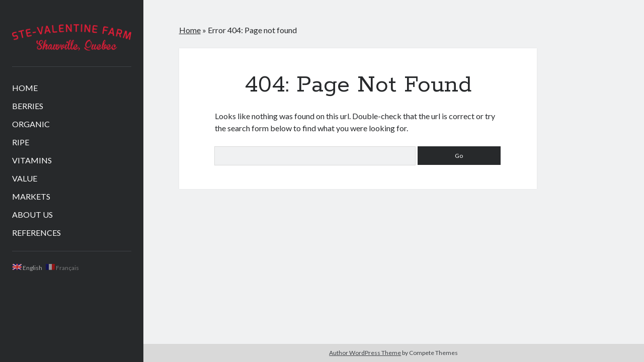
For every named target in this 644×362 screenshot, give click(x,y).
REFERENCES (36, 233)
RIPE (21, 142)
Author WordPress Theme (365, 353)
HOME (25, 88)
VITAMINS (32, 160)
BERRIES (28, 106)
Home (190, 30)
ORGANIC (31, 124)
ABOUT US (32, 214)
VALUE (25, 178)
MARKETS (31, 196)
